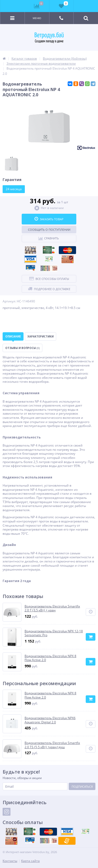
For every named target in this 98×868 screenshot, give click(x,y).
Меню (37, 18)
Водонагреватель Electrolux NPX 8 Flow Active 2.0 (50, 658)
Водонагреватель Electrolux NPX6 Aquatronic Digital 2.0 (50, 720)
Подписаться (82, 787)
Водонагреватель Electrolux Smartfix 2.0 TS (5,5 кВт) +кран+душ (52, 745)
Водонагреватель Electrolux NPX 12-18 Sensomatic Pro (54, 633)
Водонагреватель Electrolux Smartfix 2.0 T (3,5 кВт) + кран (52, 608)
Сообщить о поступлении (49, 230)
